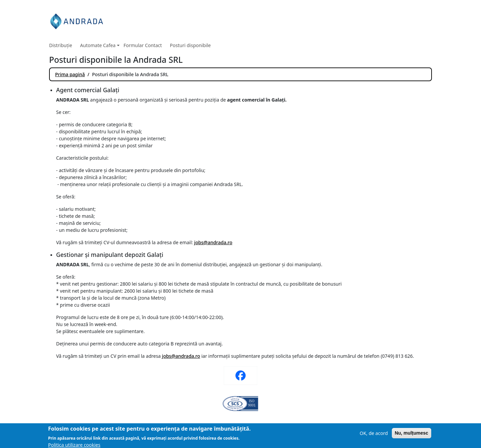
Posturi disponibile (190, 45)
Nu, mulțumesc (412, 437)
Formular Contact (143, 45)
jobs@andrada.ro (213, 242)
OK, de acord (374, 437)
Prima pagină (70, 74)
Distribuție (61, 45)
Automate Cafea (100, 45)
